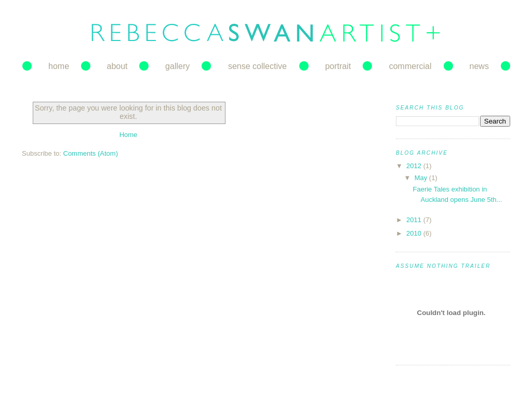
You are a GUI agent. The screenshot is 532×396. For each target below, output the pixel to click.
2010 (415, 233)
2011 (415, 220)
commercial (410, 66)
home (59, 66)
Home (129, 135)
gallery (177, 66)
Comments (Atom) (91, 153)
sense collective (257, 66)
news (479, 66)
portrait (338, 66)
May (422, 178)
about (117, 66)
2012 (415, 166)
